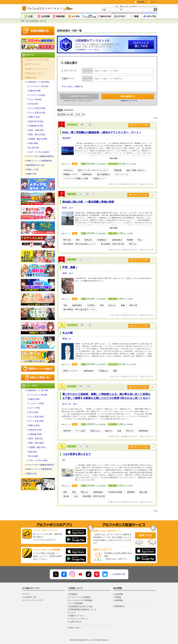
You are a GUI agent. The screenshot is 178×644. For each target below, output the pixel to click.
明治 (74, 492)
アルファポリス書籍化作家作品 (40, 156)
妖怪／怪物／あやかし (136, 170)
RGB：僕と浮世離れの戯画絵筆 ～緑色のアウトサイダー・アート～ (102, 132)
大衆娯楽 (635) (35, 434)
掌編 (123, 305)
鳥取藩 (130, 240)
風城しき (67, 339)
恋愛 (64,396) (35, 91)
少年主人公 (68, 170)
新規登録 (141, 2)
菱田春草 (131, 492)
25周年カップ (99, 178)
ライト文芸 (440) (36, 421)
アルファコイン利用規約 (80, 597)
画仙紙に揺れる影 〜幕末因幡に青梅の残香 (88, 202)
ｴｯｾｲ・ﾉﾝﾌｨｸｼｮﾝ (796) (38, 460)
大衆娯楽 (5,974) (36, 126)
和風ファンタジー (71, 371)
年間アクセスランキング (38, 69)
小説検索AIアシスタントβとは (88, 50)
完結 (65, 305)
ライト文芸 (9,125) (37, 113)
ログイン (154, 2)
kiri (64, 460)
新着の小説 (32, 174)
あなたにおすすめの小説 (38, 59)
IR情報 (118, 597)
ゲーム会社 (81, 431)
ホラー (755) (34, 408)
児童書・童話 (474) (37, 447)
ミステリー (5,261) (37, 95)
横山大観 (143, 492)
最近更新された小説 (36, 165)
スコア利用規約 (76, 603)
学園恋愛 (118, 170)
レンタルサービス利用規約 (81, 600)
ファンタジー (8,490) (38, 395)
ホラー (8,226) (35, 99)
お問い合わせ (75, 622)
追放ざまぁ (95, 431)
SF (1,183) (34, 412)
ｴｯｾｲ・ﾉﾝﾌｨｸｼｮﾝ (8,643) (39, 152)
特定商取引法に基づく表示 (81, 606)
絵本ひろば (146, 535)
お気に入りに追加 (139, 125)
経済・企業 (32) (36, 439)
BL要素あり (102, 240)
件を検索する (128, 96)
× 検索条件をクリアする (128, 101)
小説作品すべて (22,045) (38, 390)
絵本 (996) (34, 143)
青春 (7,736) (34, 117)
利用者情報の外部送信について (83, 609)
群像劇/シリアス (70, 174)
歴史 (78, 240)
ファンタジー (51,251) (39, 86)
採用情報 (119, 600)
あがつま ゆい (70, 404)
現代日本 (67, 431)
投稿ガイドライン (77, 616)
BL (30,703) (34, 148)
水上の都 (67, 333)
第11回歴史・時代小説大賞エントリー (80, 244)
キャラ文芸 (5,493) (37, 108)
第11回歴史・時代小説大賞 (112, 244)
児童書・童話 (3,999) (38, 139)
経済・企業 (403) (36, 130)
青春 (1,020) (34, 425)
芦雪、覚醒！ (70, 267)
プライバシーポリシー (79, 619)
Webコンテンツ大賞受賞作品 (40, 161)
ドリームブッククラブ (34, 600)
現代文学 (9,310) (36, 121)
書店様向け (120, 606)
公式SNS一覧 (119, 574)
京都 (102, 305)
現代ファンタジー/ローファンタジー (93, 170)
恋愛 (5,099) (34, 399)
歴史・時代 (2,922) (37, 134)
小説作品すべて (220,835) (38, 82)
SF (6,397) (34, 104)
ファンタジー (72, 125)
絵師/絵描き (87, 174)
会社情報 (119, 594)
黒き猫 (66, 496)
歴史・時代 (72, 194)
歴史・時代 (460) (36, 443)
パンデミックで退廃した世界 (76, 178)
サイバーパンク (122, 174)
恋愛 (115, 371)
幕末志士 (88, 240)
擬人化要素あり (104, 174)
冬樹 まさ (68, 208)
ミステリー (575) (36, 403)
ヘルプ (72, 612)
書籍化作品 (32, 78)
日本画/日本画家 (115, 492)
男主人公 (133, 244)
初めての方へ (75, 628)
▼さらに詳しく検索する (72, 86)
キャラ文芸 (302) (36, 417)
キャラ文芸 (72, 386)
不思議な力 (103, 371)
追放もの (109, 431)
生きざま (112, 305)
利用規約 (73, 594)
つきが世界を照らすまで (77, 454)
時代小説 (67, 240)
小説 (27, 21)
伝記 (76, 496)
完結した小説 (33, 169)
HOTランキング (34, 64)
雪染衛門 (67, 138)
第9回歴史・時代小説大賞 (94, 496)
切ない (140, 240)
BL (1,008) (34, 456)
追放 (119, 431)
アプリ (27, 594)
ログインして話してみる (141, 45)
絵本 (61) (33, 452)
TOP (22, 21)
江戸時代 (91, 305)
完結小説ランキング (36, 73)
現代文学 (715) (35, 430)
